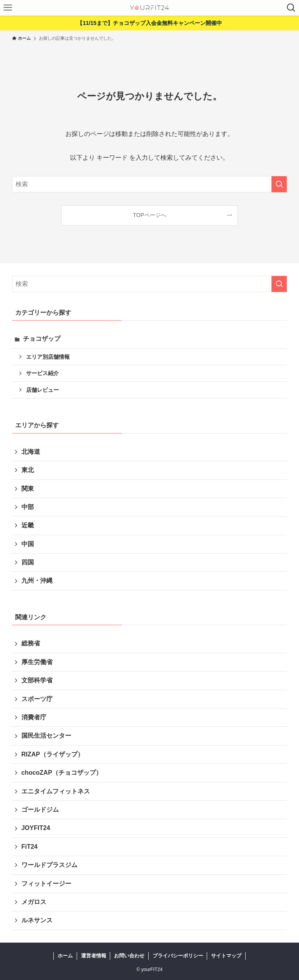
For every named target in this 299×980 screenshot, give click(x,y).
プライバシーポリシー (178, 956)
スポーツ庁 (37, 699)
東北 (28, 470)
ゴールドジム (40, 810)
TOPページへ (149, 215)
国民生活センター (46, 736)
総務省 (31, 643)
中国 (28, 544)
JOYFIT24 (36, 828)
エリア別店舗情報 (48, 357)
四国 (28, 562)
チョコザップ (42, 339)
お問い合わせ (129, 956)
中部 (28, 507)
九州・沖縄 (37, 581)
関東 (28, 489)
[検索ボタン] (291, 8)
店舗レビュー (42, 390)
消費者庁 (34, 717)
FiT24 (30, 847)
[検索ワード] (150, 184)
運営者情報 (94, 956)
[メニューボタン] (8, 8)
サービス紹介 (42, 373)
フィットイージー (46, 884)
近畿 (28, 525)
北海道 (31, 452)
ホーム (65, 956)
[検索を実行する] (279, 184)
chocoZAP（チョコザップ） (62, 773)
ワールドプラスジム (49, 865)
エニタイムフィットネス (56, 791)
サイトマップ (226, 956)
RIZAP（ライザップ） (53, 754)
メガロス (34, 902)
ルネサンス (37, 920)
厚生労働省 (37, 662)
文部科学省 (37, 680)
